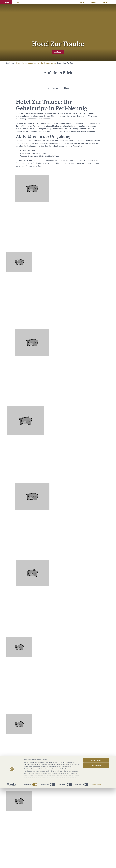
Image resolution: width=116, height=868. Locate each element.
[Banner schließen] (113, 838)
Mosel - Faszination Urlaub (26, 63)
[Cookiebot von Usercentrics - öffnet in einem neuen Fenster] (12, 864)
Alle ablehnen (96, 845)
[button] (6, 2)
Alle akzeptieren (96, 840)
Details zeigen (96, 864)
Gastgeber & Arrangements (46, 63)
